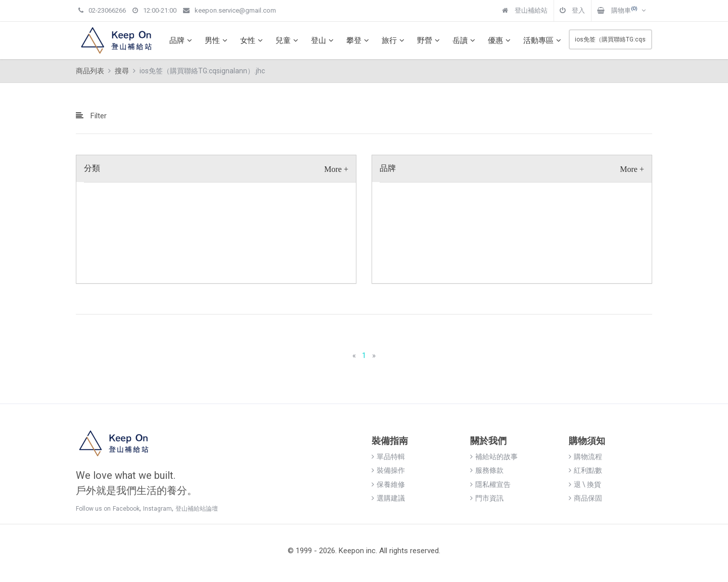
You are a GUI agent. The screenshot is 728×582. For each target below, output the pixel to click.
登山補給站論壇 (197, 509)
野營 (430, 40)
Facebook (126, 509)
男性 (217, 40)
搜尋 (122, 71)
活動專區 (543, 40)
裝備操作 (388, 470)
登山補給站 (525, 10)
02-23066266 (102, 10)
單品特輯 (388, 457)
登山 (324, 40)
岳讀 (465, 40)
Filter (91, 116)
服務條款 (487, 470)
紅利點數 (585, 470)
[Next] (374, 356)
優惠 (500, 40)
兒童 (288, 40)
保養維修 (388, 484)
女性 (253, 40)
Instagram (157, 509)
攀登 (359, 40)
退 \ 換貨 (585, 484)
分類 (92, 168)
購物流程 (585, 457)
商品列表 (90, 71)
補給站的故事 (494, 457)
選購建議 (388, 498)
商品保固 (585, 498)
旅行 (394, 40)
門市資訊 (487, 498)
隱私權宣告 (490, 484)
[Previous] (354, 356)
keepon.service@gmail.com (230, 10)
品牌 (182, 40)
